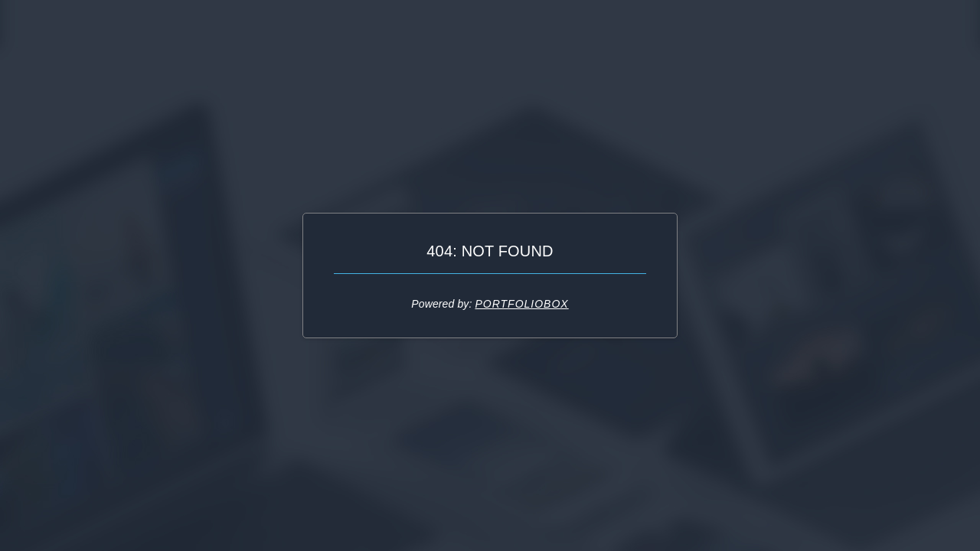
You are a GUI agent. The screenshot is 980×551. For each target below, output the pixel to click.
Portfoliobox (521, 304)
